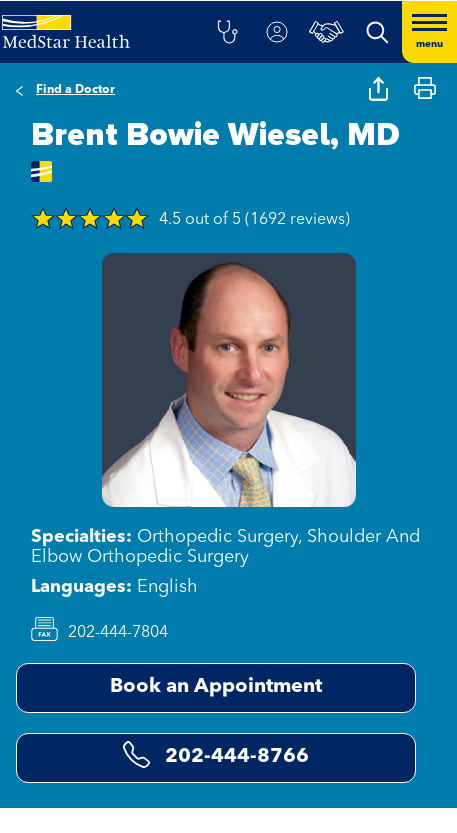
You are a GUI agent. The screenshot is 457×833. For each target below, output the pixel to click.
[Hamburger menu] (429, 32)
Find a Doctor (75, 90)
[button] (227, 32)
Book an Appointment (216, 687)
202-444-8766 (216, 754)
